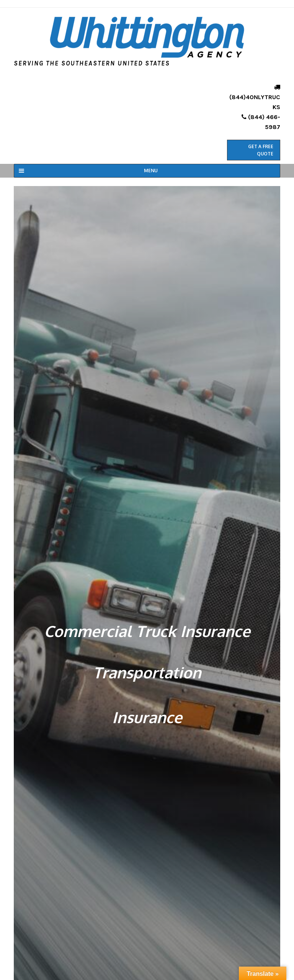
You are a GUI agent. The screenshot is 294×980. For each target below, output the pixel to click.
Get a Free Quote (261, 150)
